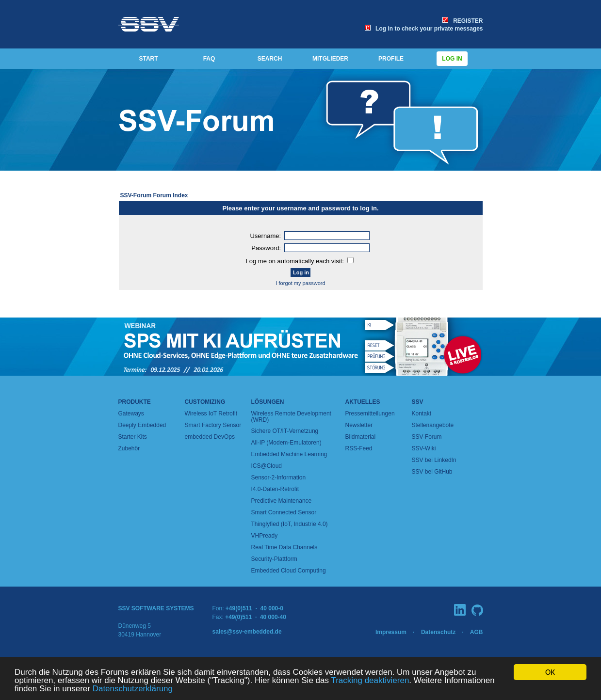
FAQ (209, 59)
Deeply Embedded (142, 425)
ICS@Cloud (267, 466)
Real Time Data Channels (284, 547)
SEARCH (270, 59)
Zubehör (129, 448)
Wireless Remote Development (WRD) (291, 417)
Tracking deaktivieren (370, 680)
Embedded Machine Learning (289, 454)
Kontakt (422, 414)
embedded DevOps (210, 437)
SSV (418, 402)
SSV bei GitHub (432, 472)
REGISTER (463, 21)
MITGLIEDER (330, 59)
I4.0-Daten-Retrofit (275, 489)
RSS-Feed (359, 448)
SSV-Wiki (424, 448)
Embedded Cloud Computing (289, 571)
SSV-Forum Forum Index (154, 195)
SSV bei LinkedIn (434, 460)
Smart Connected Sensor (284, 512)
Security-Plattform (274, 559)
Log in (452, 59)
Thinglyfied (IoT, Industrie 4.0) (290, 524)
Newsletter (359, 425)
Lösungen (268, 402)
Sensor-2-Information (279, 477)
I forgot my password (300, 283)
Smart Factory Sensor (213, 425)
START (148, 59)
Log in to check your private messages (424, 29)
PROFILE (391, 59)
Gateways (131, 414)
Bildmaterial (361, 437)
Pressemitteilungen (370, 414)
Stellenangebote (433, 425)
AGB (477, 632)
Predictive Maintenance (282, 501)
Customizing (205, 402)
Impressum (391, 632)
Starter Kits (133, 437)
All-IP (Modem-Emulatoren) (286, 443)
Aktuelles (363, 402)
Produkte (135, 402)
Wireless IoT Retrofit (211, 414)
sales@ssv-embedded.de (247, 632)
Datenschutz (438, 632)
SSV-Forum (427, 437)
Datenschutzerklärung (133, 689)
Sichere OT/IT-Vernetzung (285, 431)
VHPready (265, 536)
